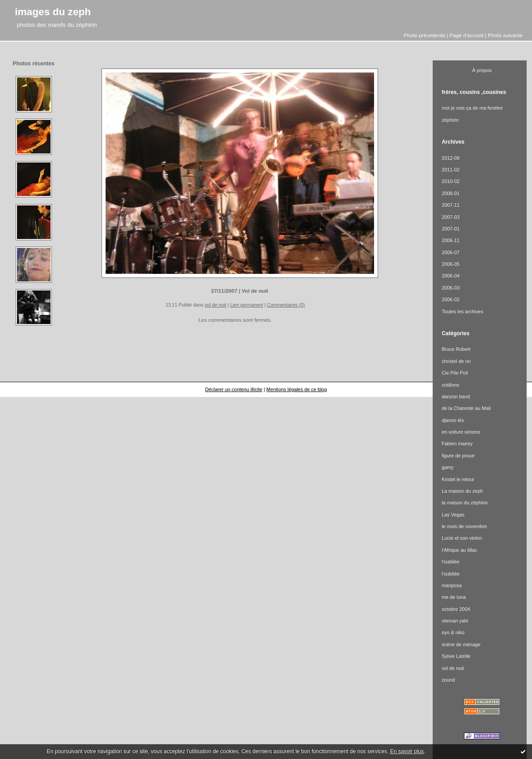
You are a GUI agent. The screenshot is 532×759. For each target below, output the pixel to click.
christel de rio (456, 361)
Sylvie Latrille (456, 656)
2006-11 (451, 240)
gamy (448, 467)
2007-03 (451, 217)
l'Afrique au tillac (459, 550)
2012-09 (451, 158)
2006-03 (451, 288)
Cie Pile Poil (455, 373)
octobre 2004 (456, 609)
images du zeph (53, 12)
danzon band (456, 397)
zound (448, 680)
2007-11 (451, 205)
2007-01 (451, 229)
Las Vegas (453, 515)
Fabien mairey (457, 443)
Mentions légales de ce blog (296, 389)
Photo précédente (424, 35)
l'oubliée (451, 562)
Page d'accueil (467, 35)
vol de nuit (216, 305)
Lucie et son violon (462, 538)
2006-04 (451, 276)
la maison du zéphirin (465, 503)
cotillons (450, 385)
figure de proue (458, 456)
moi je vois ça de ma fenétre (472, 108)
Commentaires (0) (286, 305)
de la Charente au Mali (466, 408)
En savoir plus (407, 751)
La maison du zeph (462, 491)
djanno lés (453, 420)
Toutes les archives (462, 311)
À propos (482, 70)
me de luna (454, 597)
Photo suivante (505, 35)
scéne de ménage (461, 644)
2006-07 (451, 252)
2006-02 (451, 299)
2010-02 (451, 181)
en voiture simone (461, 432)
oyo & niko (453, 632)
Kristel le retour (458, 479)
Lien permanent (247, 305)
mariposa (452, 585)
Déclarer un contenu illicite (234, 389)
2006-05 (451, 264)
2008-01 (451, 193)
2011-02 (451, 170)
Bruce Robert (456, 349)
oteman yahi (455, 621)
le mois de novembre (464, 526)
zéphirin (450, 120)
